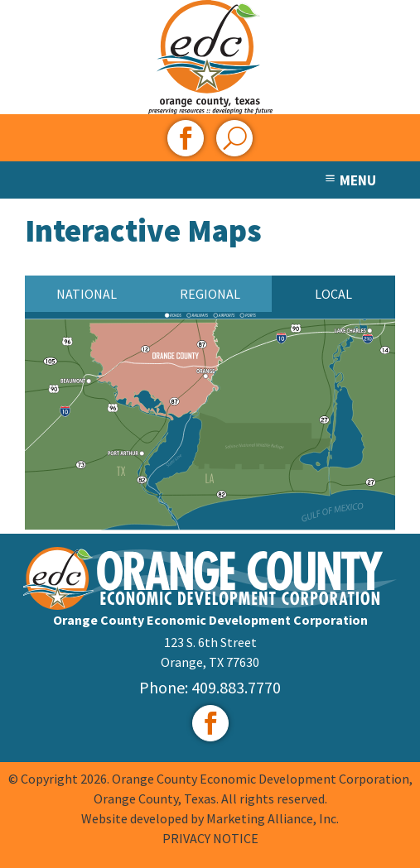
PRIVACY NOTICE (210, 838)
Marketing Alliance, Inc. (273, 818)
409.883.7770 (236, 687)
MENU (350, 180)
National (87, 294)
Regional (210, 294)
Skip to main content (0, 14)
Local (333, 294)
